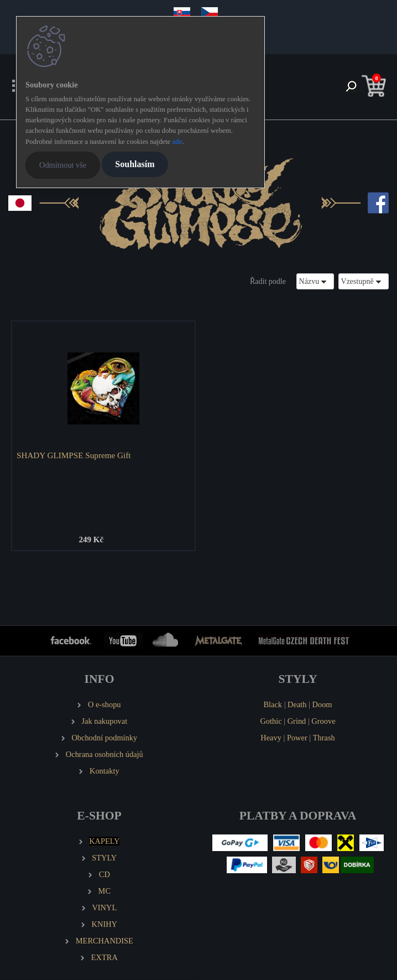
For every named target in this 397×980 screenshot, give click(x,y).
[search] (351, 87)
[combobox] (315, 281)
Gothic (271, 721)
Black (273, 704)
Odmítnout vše (63, 165)
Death (297, 704)
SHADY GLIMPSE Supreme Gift (74, 455)
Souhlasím (135, 164)
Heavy (271, 738)
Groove (323, 721)
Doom (322, 704)
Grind (297, 721)
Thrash (324, 738)
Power (297, 738)
